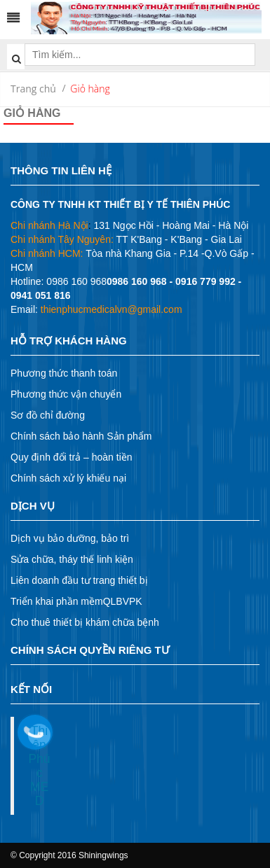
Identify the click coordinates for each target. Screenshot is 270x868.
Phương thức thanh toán (64, 373)
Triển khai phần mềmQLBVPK (76, 601)
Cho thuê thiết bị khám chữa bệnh (85, 622)
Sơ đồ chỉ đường (48, 415)
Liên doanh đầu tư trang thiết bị (79, 580)
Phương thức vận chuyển (66, 394)
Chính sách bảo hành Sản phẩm (81, 436)
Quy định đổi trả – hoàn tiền (72, 457)
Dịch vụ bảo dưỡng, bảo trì (70, 538)
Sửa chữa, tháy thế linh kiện (72, 559)
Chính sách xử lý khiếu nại (68, 478)
